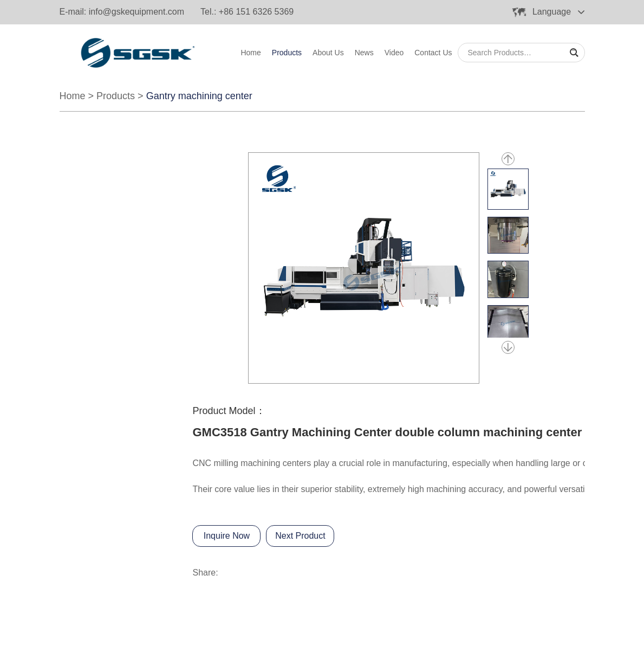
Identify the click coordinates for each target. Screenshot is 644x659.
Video (394, 53)
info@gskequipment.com (136, 12)
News (364, 53)
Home (251, 53)
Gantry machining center (199, 96)
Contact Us (433, 53)
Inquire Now (227, 536)
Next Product (300, 536)
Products (287, 53)
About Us (328, 53)
